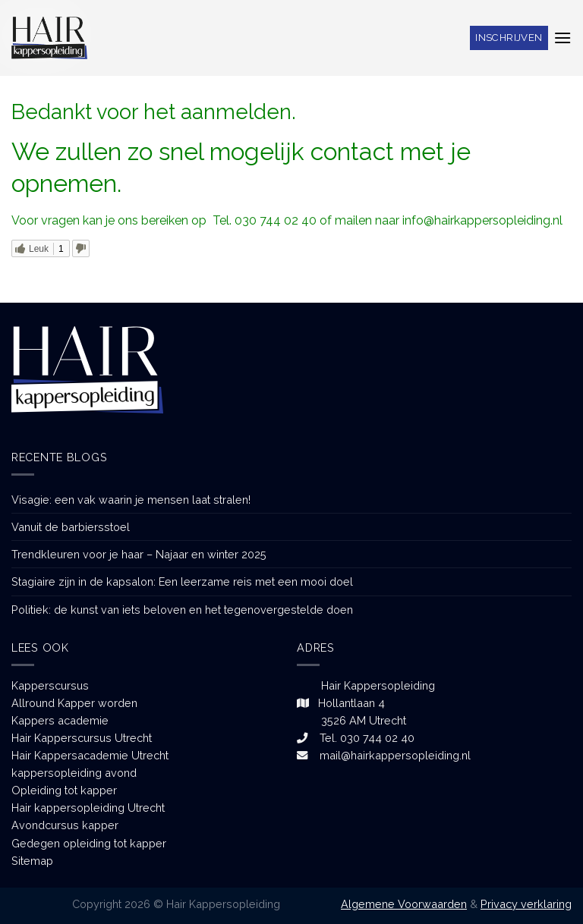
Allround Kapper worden (74, 703)
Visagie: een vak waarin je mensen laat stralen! (131, 500)
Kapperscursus (50, 685)
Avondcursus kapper (65, 825)
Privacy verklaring (526, 904)
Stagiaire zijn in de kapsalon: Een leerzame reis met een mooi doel (182, 581)
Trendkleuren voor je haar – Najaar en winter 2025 (139, 554)
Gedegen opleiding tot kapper (89, 843)
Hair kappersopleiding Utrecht (88, 808)
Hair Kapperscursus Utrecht (82, 738)
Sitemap (32, 861)
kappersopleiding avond (74, 773)
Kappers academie (60, 720)
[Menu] (563, 38)
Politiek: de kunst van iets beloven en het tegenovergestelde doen (182, 610)
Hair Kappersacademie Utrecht (90, 755)
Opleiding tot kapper (64, 790)
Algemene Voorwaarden (404, 904)
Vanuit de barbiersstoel (71, 527)
